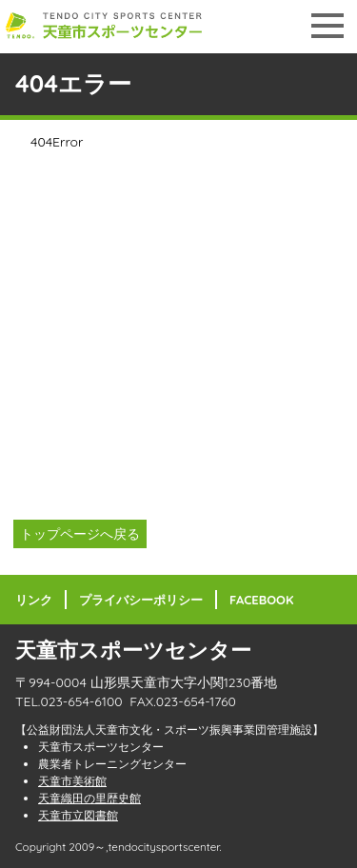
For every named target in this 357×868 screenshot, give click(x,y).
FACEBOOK (261, 600)
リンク (34, 600)
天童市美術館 (72, 781)
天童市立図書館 (78, 815)
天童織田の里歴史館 (89, 798)
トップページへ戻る (80, 534)
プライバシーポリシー (141, 600)
